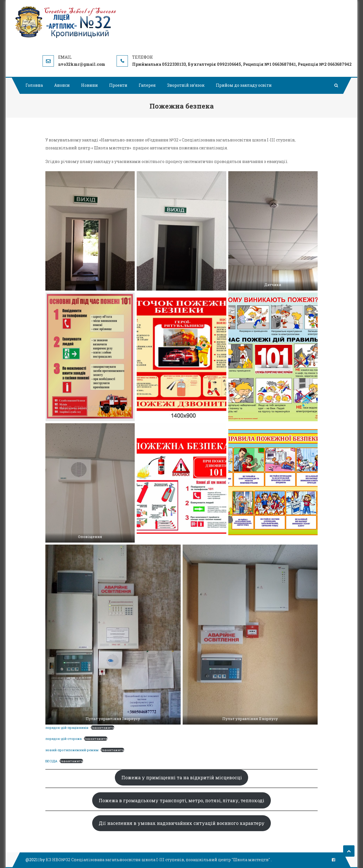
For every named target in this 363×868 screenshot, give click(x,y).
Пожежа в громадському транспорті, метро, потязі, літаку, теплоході (181, 800)
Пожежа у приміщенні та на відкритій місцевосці (182, 777)
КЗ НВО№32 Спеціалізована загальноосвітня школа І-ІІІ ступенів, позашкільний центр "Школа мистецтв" (158, 860)
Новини (89, 85)
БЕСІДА (51, 761)
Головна (34, 85)
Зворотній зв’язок (186, 85)
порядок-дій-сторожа (64, 739)
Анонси (62, 85)
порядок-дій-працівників (67, 728)
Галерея (147, 85)
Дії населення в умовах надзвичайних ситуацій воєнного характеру (182, 823)
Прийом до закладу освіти (244, 85)
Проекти (118, 85)
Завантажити (103, 728)
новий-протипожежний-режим (72, 750)
